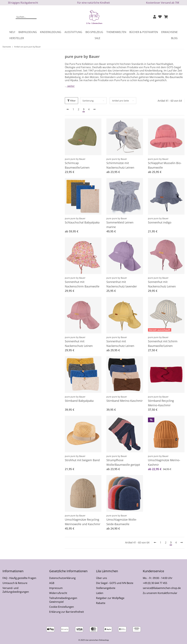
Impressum (56, 588)
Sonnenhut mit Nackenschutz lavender (122, 284)
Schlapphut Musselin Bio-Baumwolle (165, 165)
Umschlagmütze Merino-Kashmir (164, 462)
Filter (71, 101)
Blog (174, 38)
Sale (97, 38)
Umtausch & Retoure (15, 583)
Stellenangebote (106, 588)
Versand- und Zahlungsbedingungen (16, 590)
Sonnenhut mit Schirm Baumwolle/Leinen (163, 344)
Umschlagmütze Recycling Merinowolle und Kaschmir (83, 522)
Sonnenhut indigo (160, 222)
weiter (71, 86)
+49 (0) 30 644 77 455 (155, 583)
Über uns (102, 578)
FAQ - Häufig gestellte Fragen (19, 578)
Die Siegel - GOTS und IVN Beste (115, 583)
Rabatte (101, 603)
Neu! (12, 32)
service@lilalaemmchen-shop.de (162, 588)
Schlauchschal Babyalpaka (82, 222)
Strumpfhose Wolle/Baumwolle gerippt (123, 462)
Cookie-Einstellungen (62, 607)
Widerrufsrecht (58, 593)
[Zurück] (68, 109)
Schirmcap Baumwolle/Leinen (77, 165)
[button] (155, 17)
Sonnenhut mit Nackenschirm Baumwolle (82, 284)
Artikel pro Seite (121, 101)
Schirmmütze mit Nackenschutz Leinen (120, 165)
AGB (52, 583)
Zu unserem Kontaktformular (160, 593)
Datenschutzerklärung (62, 578)
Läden (100, 593)
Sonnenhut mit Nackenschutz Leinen (162, 284)
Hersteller (17, 38)
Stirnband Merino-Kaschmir (125, 401)
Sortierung (88, 101)
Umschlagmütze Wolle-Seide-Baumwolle (122, 522)
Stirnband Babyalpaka (79, 401)
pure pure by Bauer (75, 159)
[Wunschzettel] (160, 17)
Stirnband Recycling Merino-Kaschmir (161, 403)
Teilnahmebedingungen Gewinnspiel (63, 600)
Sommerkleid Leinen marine (120, 225)
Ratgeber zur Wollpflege (110, 598)
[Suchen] (24, 17)
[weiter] (94, 109)
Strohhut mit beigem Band (82, 460)
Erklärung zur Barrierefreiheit (67, 612)
